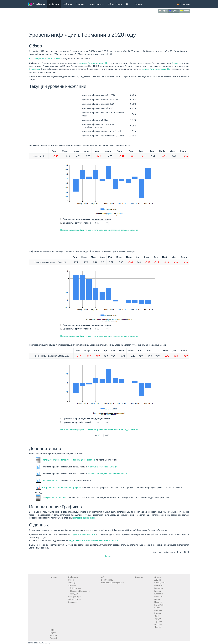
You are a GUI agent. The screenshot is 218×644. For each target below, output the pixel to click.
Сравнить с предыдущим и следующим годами (87, 219)
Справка (139, 4)
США (157, 616)
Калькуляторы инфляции (54, 497)
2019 (100, 435)
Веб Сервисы (107, 580)
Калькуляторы (97, 4)
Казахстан (159, 605)
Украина (158, 621)
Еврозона (159, 594)
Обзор (71, 580)
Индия (157, 599)
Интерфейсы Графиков (84, 518)
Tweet (108, 556)
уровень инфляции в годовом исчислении (108, 474)
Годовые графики (50, 481)
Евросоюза (177, 63)
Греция (158, 591)
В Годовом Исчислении (80, 591)
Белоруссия (160, 583)
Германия (184, 4)
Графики (81, 4)
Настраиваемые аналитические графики (61, 487)
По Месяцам (75, 588)
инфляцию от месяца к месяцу (102, 467)
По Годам (74, 594)
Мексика (158, 610)
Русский (174, 11)
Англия (157, 580)
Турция (158, 619)
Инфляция (54, 4)
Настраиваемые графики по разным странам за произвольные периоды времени (99, 230)
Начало (53, 577)
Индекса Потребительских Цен (94, 63)
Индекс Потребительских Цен (156, 69)
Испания (158, 602)
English (163, 11)
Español (185, 11)
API (128, 4)
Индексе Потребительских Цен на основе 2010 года (93, 540)
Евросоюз (159, 596)
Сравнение (73, 602)
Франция (158, 624)
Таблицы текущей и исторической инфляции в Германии (68, 460)
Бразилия (159, 585)
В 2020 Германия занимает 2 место (46, 58)
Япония (158, 627)
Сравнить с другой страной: (77, 223)
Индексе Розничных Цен (83, 534)
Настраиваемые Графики (113, 583)
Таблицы (67, 4)
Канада (158, 608)
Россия (158, 613)
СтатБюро (36, 4)
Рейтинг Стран (115, 4)
